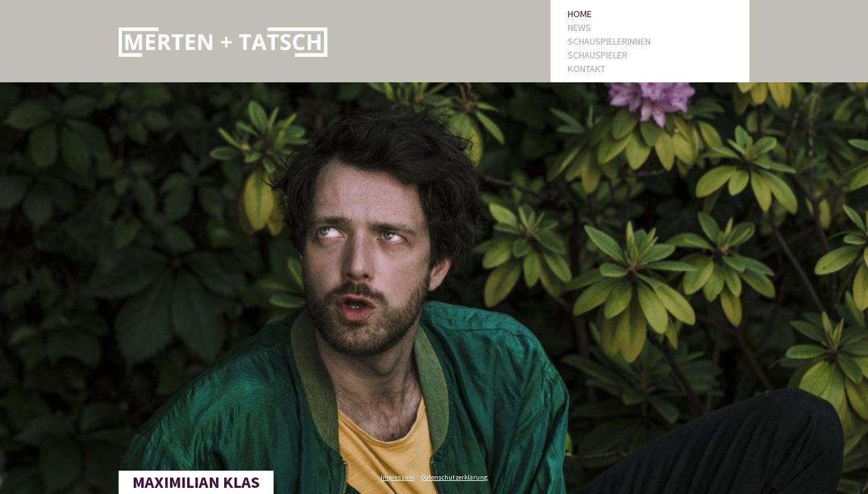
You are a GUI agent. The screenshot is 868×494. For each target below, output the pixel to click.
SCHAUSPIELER (598, 55)
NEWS (579, 27)
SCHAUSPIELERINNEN (609, 41)
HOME (580, 14)
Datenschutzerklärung (454, 477)
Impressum (398, 477)
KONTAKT (587, 69)
